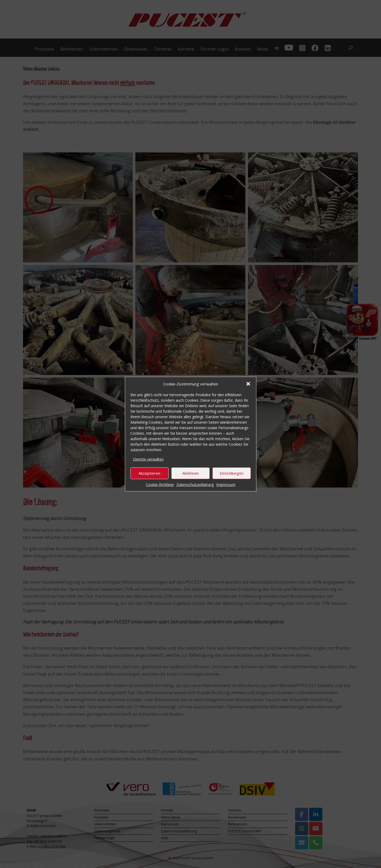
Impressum (226, 484)
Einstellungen (232, 473)
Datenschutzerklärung (195, 484)
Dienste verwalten (148, 459)
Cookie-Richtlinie (160, 484)
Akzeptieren (149, 473)
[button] (248, 384)
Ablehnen (190, 473)
